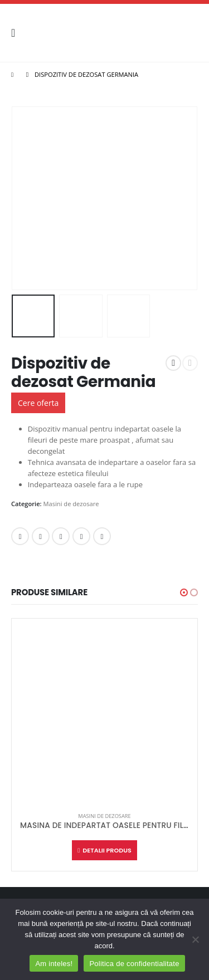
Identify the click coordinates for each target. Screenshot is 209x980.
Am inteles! (54, 964)
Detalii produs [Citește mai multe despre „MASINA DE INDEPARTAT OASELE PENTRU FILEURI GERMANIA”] (107, 850)
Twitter (41, 536)
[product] (104, 711)
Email (102, 536)
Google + (81, 536)
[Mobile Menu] (17, 33)
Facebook (20, 536)
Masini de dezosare (71, 504)
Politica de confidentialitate (134, 964)
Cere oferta (38, 403)
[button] (184, 592)
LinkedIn (61, 536)
